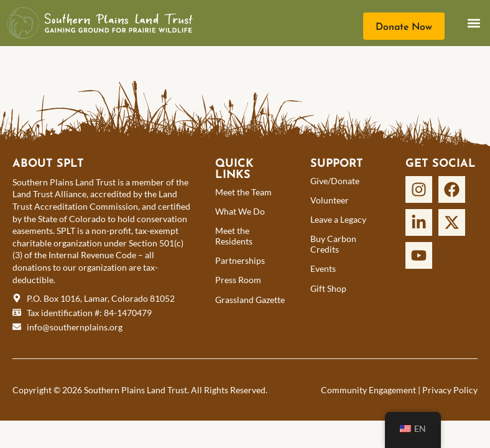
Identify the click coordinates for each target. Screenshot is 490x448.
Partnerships (240, 260)
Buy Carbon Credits (333, 244)
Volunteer (330, 200)
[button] (474, 23)
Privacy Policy (450, 390)
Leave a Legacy (338, 219)
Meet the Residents (234, 236)
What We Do (240, 211)
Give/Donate (335, 181)
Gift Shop (328, 288)
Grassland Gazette (250, 300)
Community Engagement (368, 390)
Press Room (238, 280)
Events (323, 268)
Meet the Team (243, 192)
